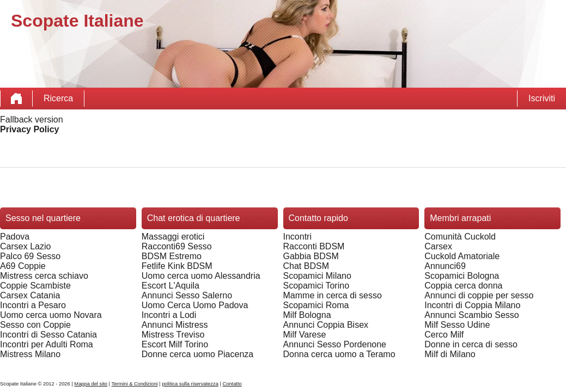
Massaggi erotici (173, 237)
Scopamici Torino (317, 286)
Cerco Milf (444, 335)
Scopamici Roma (316, 305)
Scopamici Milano (317, 276)
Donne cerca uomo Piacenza (197, 354)
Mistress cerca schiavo (44, 276)
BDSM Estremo (172, 256)
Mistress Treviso (173, 335)
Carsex (438, 246)
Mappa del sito (91, 384)
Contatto (232, 384)
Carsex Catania (30, 295)
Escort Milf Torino (175, 344)
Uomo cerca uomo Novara (51, 315)
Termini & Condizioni (134, 384)
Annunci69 (445, 266)
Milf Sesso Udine (457, 325)
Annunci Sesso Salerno (187, 295)
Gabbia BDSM (311, 256)
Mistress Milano (30, 354)
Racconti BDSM (314, 246)
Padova (15, 237)
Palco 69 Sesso (30, 256)
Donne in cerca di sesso (471, 344)
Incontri (297, 237)
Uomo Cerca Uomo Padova (195, 305)
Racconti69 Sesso (177, 246)
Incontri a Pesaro (33, 305)
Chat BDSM (306, 266)
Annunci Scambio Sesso (471, 315)
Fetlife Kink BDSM (177, 266)
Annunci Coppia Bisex (326, 325)
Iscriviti (542, 98)
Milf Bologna (307, 315)
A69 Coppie (23, 266)
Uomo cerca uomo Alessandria (201, 276)
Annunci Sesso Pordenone (335, 344)
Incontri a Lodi (169, 315)
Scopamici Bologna (462, 276)
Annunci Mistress (175, 325)
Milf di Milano (450, 354)
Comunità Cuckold (460, 237)
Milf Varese (305, 335)
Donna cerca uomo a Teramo (339, 354)
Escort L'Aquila (171, 286)
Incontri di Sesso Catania (48, 335)
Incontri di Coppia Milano (472, 305)
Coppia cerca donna (463, 286)
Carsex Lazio (25, 246)
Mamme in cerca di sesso (333, 295)
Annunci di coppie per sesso (479, 295)
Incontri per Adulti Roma (47, 344)
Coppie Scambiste (35, 286)
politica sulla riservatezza (190, 384)
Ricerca (58, 98)
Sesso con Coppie (35, 325)
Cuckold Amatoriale (462, 256)
